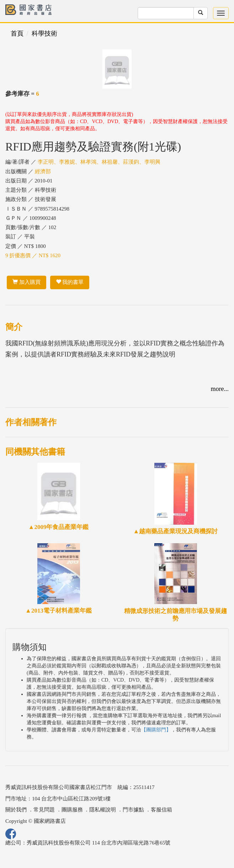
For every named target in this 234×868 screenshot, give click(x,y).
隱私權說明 (103, 810)
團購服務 (72, 810)
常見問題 (44, 810)
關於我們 (16, 810)
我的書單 (70, 282)
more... (220, 389)
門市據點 (133, 810)
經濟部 (43, 171)
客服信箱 (161, 810)
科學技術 (44, 33)
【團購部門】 (156, 730)
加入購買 (26, 282)
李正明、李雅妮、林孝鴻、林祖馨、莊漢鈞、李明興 (99, 162)
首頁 (17, 33)
